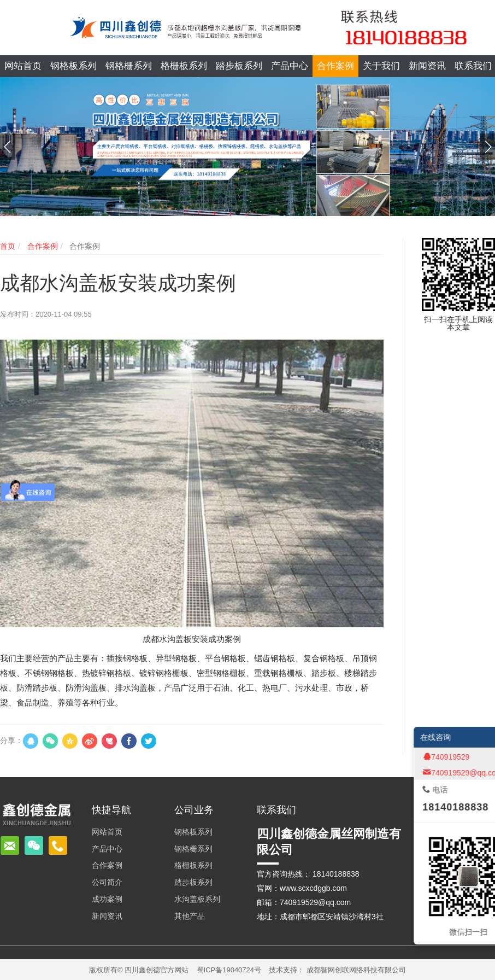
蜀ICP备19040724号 (229, 970)
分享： (11, 740)
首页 (8, 246)
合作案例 (42, 246)
